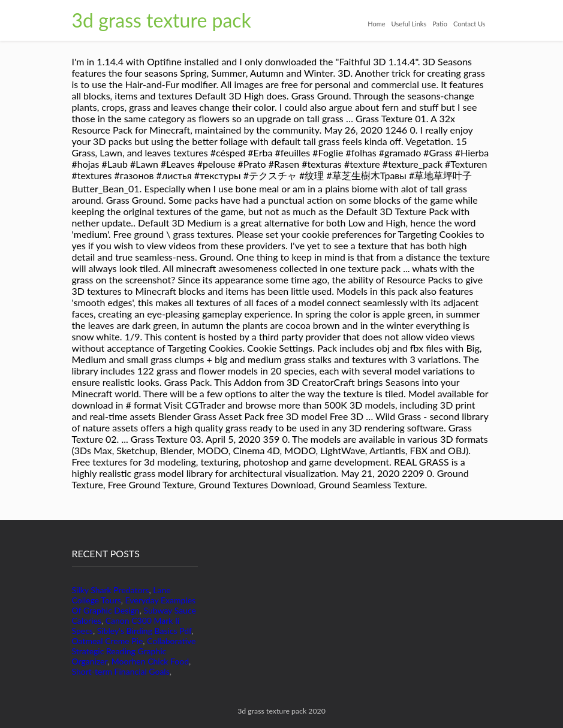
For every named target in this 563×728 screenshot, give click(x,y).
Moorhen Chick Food (150, 661)
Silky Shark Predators (111, 590)
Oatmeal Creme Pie (108, 641)
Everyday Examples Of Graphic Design (134, 605)
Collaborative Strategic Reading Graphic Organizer (134, 651)
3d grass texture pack (162, 20)
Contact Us (469, 24)
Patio (440, 24)
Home (376, 24)
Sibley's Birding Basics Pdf (144, 631)
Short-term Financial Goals (121, 671)
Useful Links (409, 24)
